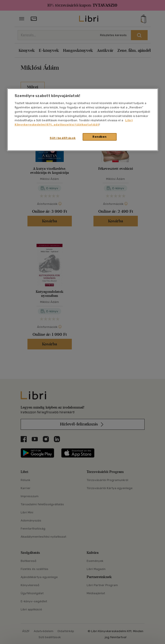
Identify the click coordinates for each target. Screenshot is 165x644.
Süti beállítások (63, 138)
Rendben (100, 137)
